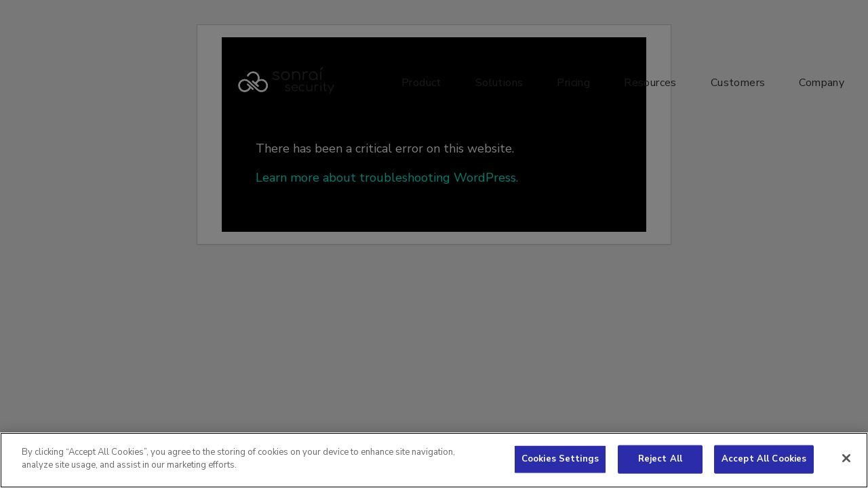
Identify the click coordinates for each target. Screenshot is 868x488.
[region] (434, 460)
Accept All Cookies (764, 459)
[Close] (846, 458)
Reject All (660, 459)
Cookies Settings (560, 459)
